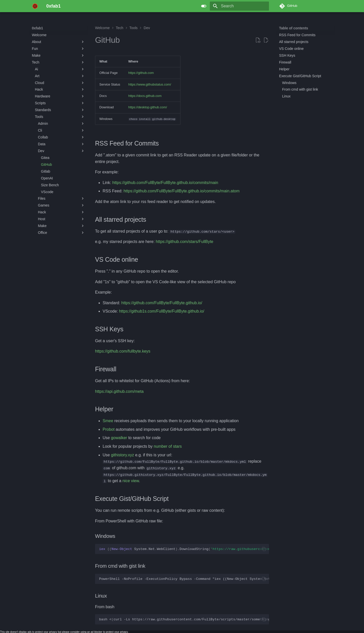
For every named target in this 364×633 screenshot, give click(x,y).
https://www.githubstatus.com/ (150, 84)
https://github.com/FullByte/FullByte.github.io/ (162, 303)
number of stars (168, 446)
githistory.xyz (122, 455)
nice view (131, 481)
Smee (108, 421)
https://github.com (141, 73)
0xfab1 (37, 28)
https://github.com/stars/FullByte (185, 242)
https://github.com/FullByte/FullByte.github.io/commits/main (165, 183)
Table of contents (294, 28)
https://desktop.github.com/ (148, 107)
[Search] (239, 6)
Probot (109, 429)
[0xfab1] (35, 6)
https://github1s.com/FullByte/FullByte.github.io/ (162, 311)
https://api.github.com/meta (119, 391)
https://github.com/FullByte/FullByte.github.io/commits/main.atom (182, 191)
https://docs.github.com (145, 96)
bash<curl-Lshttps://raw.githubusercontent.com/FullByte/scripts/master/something (184, 619)
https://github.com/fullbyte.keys (123, 351)
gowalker (119, 438)
